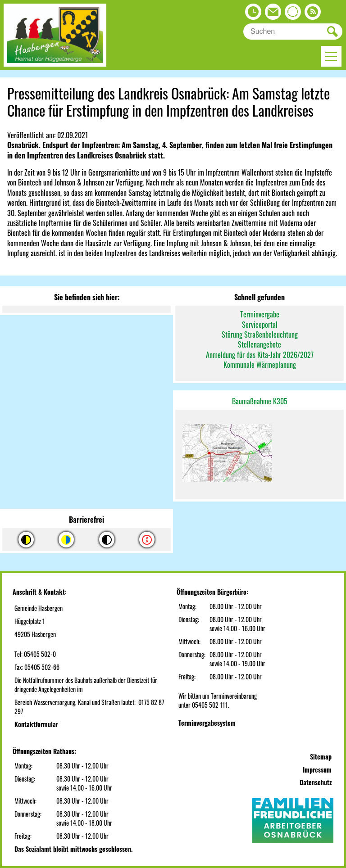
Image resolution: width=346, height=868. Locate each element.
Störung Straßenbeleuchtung (260, 335)
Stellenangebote (259, 344)
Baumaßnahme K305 (260, 401)
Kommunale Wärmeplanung (260, 365)
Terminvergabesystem (207, 723)
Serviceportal (260, 325)
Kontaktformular (36, 724)
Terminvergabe (260, 314)
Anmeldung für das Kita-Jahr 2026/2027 (260, 355)
